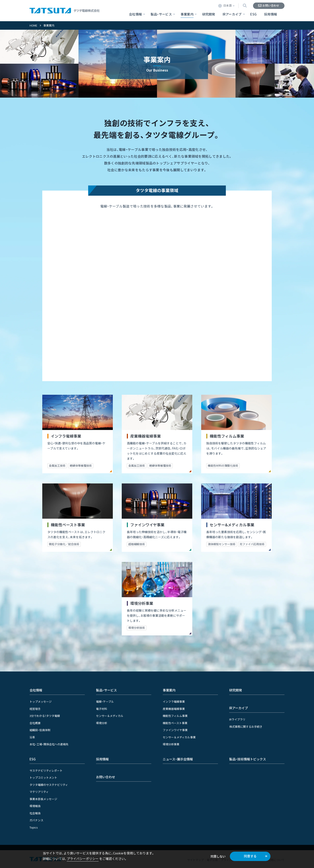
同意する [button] (250, 856)
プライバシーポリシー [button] (83, 859)
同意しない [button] (218, 856)
